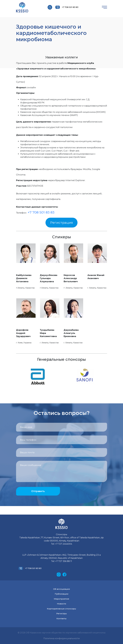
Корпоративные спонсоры (62, 609)
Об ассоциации (62, 589)
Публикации (62, 594)
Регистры (62, 614)
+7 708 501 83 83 (70, 7)
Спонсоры (62, 534)
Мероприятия (62, 599)
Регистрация (62, 223)
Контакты (62, 618)
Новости (62, 604)
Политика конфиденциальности (62, 638)
